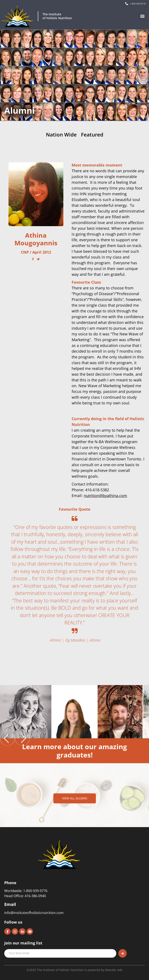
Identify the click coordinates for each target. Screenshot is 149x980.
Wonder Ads (114, 970)
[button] (142, 16)
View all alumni (75, 798)
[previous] (7, 738)
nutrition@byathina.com (105, 496)
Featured (92, 135)
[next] (22, 738)
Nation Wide (61, 135)
